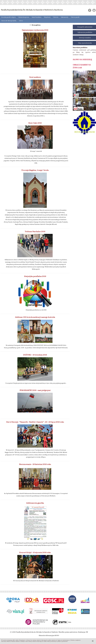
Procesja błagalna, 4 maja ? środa (35, 170)
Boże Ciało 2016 (35, 123)
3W (87, 632)
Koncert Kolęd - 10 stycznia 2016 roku (35, 553)
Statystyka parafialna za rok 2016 (36, 310)
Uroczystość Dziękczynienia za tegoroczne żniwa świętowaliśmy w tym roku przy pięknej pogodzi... (36, 383)
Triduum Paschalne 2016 (35, 232)
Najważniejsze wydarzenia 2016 (35, 30)
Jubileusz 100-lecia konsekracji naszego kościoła (35, 317)
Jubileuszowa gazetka (35, 503)
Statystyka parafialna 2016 (35, 276)
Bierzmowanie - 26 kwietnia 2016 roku (35, 464)
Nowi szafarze (35, 77)
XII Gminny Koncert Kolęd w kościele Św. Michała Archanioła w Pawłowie (36, 581)
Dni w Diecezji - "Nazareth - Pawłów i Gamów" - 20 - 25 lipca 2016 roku (35, 422)
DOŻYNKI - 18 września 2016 (35, 355)
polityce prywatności (63, 641)
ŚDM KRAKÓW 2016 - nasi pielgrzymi (35, 390)
